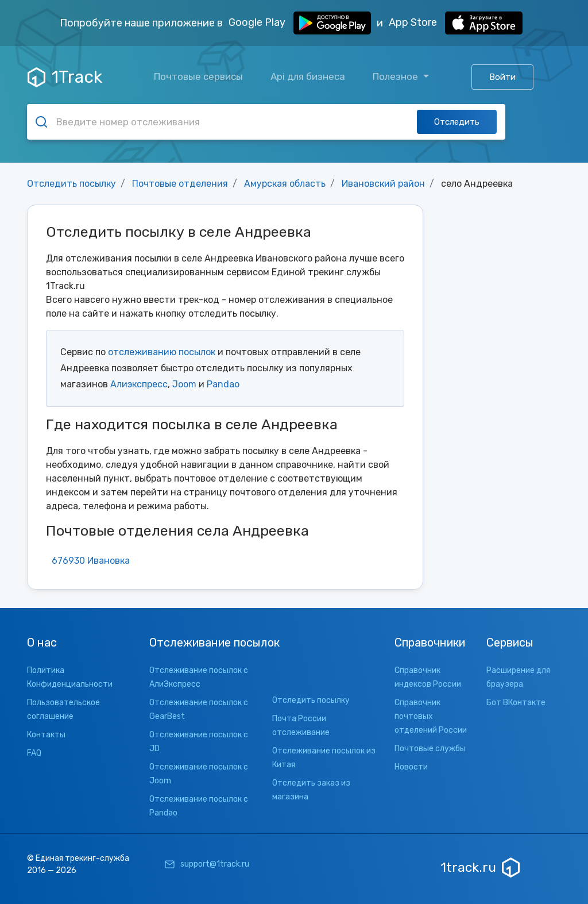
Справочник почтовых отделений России (431, 716)
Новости (411, 767)
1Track (65, 77)
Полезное (396, 76)
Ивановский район (383, 184)
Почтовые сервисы (198, 76)
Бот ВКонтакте (516, 703)
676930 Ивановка (91, 561)
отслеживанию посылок (162, 352)
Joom (184, 384)
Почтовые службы (430, 749)
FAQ (34, 753)
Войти (502, 77)
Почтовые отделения (180, 184)
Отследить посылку (71, 184)
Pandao (223, 384)
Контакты (46, 735)
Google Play (300, 23)
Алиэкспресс (139, 384)
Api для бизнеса (308, 76)
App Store (456, 23)
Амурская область (285, 184)
